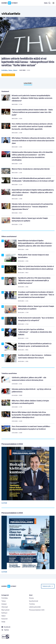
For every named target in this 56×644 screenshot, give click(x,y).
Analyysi (4, 604)
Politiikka (4, 70)
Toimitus (32, 604)
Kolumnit (4, 619)
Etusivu (31, 598)
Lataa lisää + (28, 83)
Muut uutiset (5, 610)
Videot (15, 70)
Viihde (3, 622)
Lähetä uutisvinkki (35, 607)
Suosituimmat (34, 601)
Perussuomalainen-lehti (37, 610)
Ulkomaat (5, 607)
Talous (10, 70)
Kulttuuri (4, 613)
